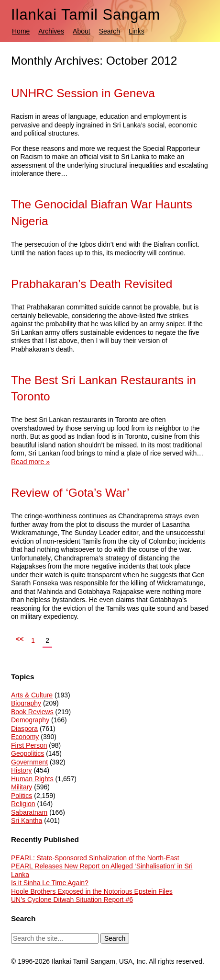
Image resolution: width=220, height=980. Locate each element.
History (22, 770)
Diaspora (24, 729)
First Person (29, 745)
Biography (26, 703)
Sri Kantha (27, 820)
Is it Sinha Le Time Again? (50, 883)
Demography (30, 720)
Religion (23, 804)
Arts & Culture (32, 695)
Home (21, 31)
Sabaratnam (29, 812)
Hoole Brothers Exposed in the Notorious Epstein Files (92, 891)
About (82, 31)
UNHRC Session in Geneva (83, 93)
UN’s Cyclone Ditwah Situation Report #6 (72, 900)
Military (22, 787)
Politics (22, 796)
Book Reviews (32, 712)
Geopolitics (27, 753)
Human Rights (32, 779)
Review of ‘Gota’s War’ (70, 493)
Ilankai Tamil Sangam (86, 15)
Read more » (30, 462)
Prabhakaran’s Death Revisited (92, 284)
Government (29, 762)
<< (20, 639)
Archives (51, 31)
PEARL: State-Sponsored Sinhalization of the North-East (95, 858)
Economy (25, 737)
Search (110, 31)
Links (137, 31)
